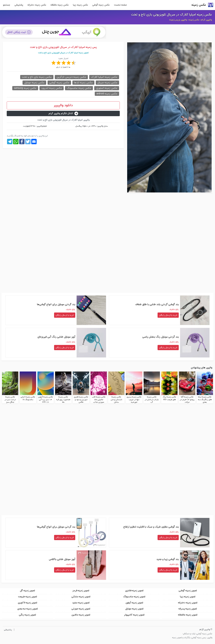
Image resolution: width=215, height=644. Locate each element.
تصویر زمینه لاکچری (27, 602)
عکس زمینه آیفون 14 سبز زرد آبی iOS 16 (46, 399)
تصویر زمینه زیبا (188, 596)
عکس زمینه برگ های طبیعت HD (169, 398)
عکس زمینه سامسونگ (79, 88)
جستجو (6, 5)
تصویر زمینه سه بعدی (27, 608)
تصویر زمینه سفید (81, 602)
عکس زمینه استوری (107, 88)
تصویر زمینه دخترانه (188, 602)
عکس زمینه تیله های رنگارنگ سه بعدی (205, 399)
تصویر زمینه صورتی (81, 608)
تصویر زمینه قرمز (81, 590)
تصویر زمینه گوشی (188, 590)
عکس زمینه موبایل (34, 83)
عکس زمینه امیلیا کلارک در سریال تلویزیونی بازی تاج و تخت (171, 15)
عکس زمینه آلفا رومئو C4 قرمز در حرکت (187, 399)
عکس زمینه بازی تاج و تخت (37, 77)
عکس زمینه (199, 5)
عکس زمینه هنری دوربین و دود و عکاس (81, 399)
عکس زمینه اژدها (83, 83)
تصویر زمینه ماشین (81, 614)
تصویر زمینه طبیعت (27, 596)
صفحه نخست (120, 5)
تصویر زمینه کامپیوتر (134, 614)
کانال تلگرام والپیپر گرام (63, 114)
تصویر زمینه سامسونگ (134, 596)
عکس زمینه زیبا (80, 5)
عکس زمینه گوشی (101, 5)
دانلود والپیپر (63, 105)
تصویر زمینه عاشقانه (188, 614)
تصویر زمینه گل (27, 590)
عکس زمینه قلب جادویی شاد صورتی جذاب (99, 399)
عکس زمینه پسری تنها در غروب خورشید (134, 399)
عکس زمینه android (107, 94)
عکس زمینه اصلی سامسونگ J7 (28, 398)
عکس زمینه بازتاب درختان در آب (152, 399)
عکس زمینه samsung (25, 88)
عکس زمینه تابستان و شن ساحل (116, 399)
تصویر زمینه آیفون (134, 602)
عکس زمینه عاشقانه (59, 5)
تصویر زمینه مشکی (81, 596)
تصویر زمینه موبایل (134, 608)
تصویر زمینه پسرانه (188, 608)
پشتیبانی (19, 5)
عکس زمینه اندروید (52, 88)
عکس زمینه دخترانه (37, 5)
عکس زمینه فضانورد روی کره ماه (63, 399)
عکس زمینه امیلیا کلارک (104, 77)
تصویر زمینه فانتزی (134, 590)
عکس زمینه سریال (107, 83)
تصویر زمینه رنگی (27, 614)
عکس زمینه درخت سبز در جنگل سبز (10, 399)
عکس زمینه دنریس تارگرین (71, 77)
